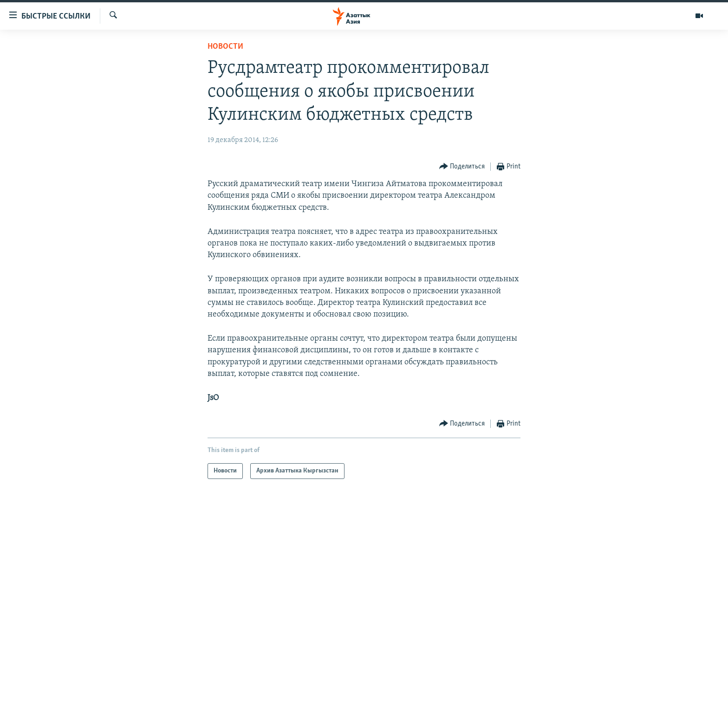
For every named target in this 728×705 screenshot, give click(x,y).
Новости (225, 47)
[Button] (462, 167)
